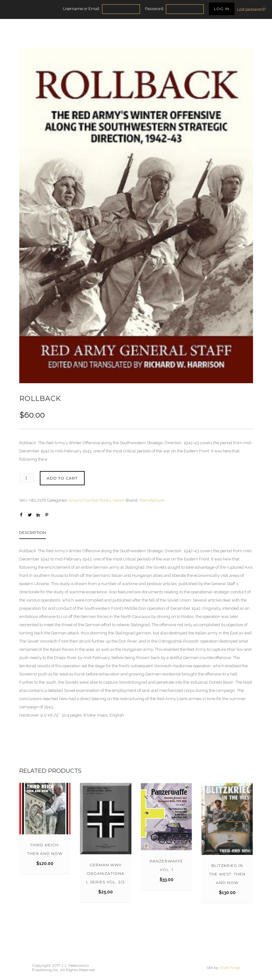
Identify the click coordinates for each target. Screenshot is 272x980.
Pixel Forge (230, 968)
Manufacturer (152, 500)
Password (154, 9)
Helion (119, 500)
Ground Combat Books (90, 500)
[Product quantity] (26, 478)
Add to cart (62, 478)
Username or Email (81, 9)
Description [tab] (32, 532)
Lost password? (251, 9)
